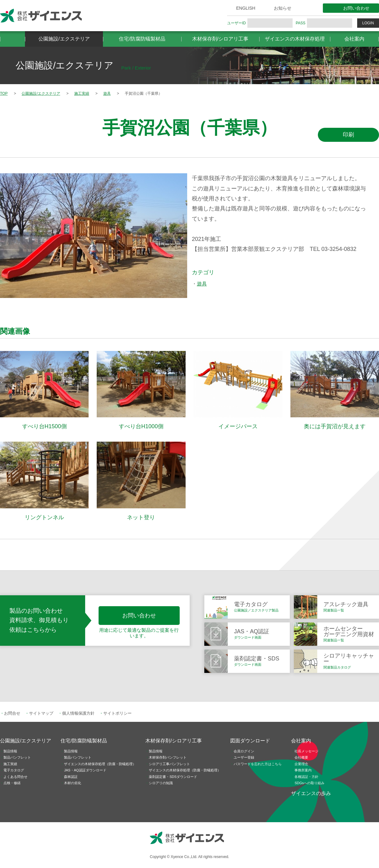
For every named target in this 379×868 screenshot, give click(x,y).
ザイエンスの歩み (311, 793)
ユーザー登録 (244, 757)
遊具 (202, 284)
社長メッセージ (306, 751)
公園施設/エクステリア (64, 39)
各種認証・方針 (306, 777)
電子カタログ (14, 770)
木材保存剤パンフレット (168, 757)
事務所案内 (303, 770)
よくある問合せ (15, 777)
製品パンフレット (17, 757)
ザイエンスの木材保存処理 (295, 39)
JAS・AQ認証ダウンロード (85, 770)
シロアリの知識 (161, 783)
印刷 (348, 135)
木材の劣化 (73, 783)
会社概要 (301, 757)
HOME (12, 39)
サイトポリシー (117, 713)
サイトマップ (41, 713)
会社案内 (354, 39)
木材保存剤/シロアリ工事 (220, 39)
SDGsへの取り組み (309, 783)
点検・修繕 (12, 783)
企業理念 (301, 764)
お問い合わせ (356, 8)
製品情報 (10, 751)
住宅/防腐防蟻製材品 (142, 39)
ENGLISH (246, 8)
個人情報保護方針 (78, 713)
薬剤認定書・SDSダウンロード (173, 777)
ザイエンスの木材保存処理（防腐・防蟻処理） (100, 764)
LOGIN (368, 23)
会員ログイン (244, 751)
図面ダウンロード (250, 741)
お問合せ (12, 713)
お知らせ (283, 8)
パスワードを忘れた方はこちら (258, 764)
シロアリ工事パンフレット (169, 764)
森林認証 (71, 777)
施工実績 (10, 764)
